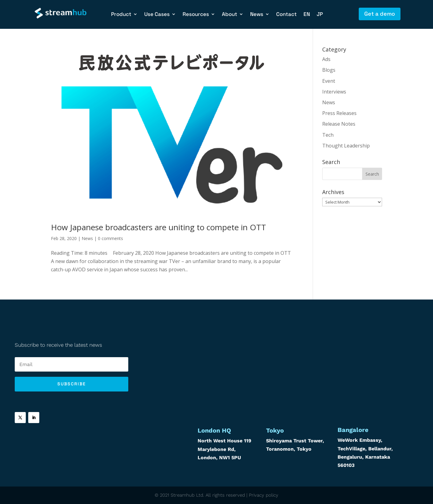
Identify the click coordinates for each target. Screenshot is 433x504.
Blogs (329, 70)
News (257, 15)
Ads (326, 59)
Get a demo (380, 14)
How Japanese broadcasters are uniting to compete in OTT (159, 227)
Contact (286, 15)
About (230, 15)
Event (329, 81)
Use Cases (157, 15)
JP (320, 15)
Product (121, 15)
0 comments (110, 238)
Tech (328, 135)
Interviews (334, 92)
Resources (196, 15)
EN (307, 15)
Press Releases (339, 113)
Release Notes (339, 124)
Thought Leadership (346, 146)
